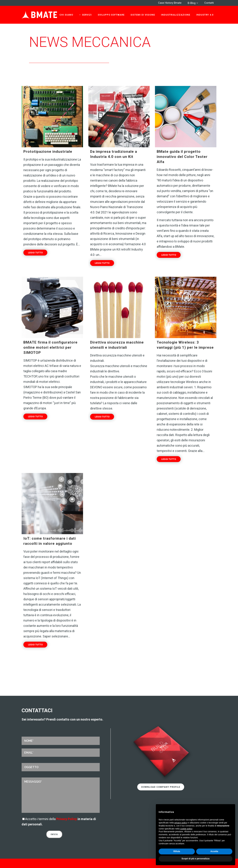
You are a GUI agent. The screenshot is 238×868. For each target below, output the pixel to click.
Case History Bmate (170, 3)
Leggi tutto (35, 253)
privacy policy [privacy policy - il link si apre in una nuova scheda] (181, 823)
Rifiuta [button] (177, 851)
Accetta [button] (214, 851)
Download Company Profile (161, 787)
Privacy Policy (67, 819)
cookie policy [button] (186, 829)
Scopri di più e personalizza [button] (195, 859)
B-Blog (192, 3)
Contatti (209, 3)
